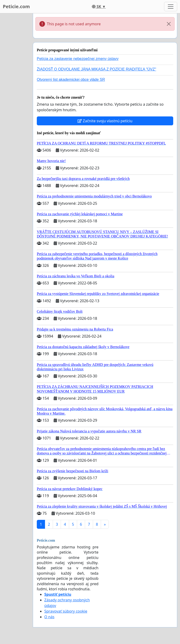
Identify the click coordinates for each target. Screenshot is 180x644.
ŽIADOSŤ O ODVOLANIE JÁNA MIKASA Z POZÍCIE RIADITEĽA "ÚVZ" (96, 69)
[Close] (169, 24)
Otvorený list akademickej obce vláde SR (71, 80)
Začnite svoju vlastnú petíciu (105, 121)
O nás (49, 617)
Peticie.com (16, 6)
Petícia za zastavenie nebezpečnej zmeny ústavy (78, 59)
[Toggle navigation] (171, 7)
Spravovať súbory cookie (66, 611)
